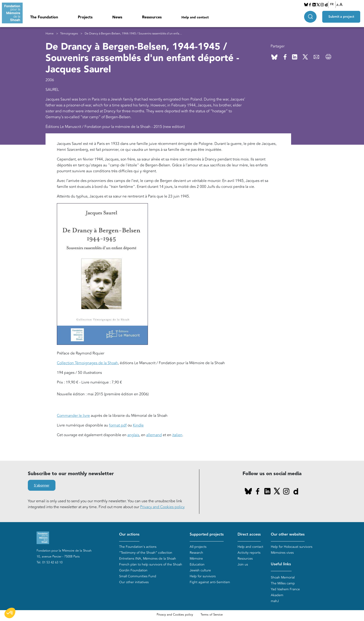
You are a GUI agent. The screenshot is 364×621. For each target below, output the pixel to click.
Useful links (281, 564)
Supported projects (207, 534)
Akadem (277, 595)
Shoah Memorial (283, 577)
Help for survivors (203, 576)
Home (50, 34)
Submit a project (341, 17)
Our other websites (288, 534)
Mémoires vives (282, 553)
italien (177, 435)
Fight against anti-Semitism (210, 582)
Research (196, 553)
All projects (198, 547)
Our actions (129, 534)
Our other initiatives (134, 582)
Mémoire (196, 559)
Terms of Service (212, 615)
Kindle (138, 425)
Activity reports (249, 553)
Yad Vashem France (285, 589)
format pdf (118, 425)
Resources (245, 559)
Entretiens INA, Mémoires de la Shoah (148, 559)
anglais (133, 435)
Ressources (152, 17)
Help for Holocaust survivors (292, 547)
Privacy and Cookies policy (162, 507)
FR (332, 4)
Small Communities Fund (138, 576)
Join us (243, 564)
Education (197, 564)
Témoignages (69, 34)
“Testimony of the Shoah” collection (146, 553)
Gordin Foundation (133, 570)
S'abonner (42, 486)
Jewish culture (200, 570)
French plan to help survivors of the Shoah (151, 564)
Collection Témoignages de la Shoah (87, 363)
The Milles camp (283, 583)
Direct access (249, 534)
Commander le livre (73, 416)
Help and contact (195, 17)
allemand (154, 435)
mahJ (275, 601)
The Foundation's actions (138, 547)
